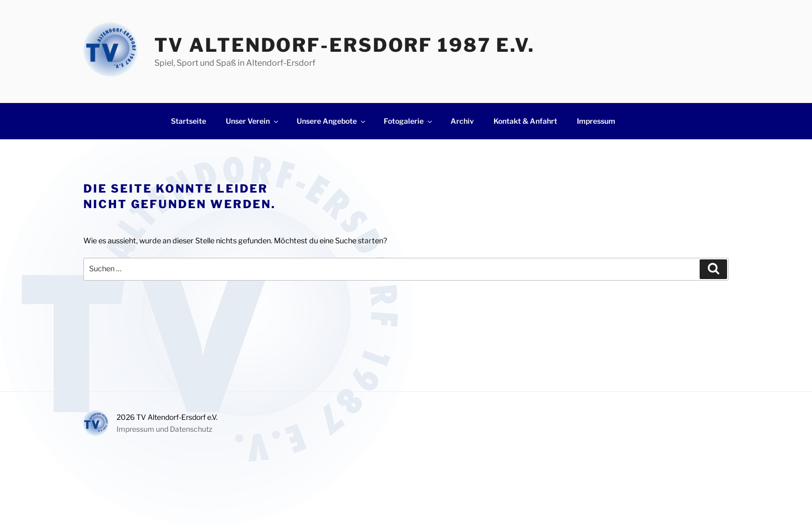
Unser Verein (253, 121)
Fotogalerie (409, 121)
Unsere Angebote (332, 121)
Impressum (596, 121)
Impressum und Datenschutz (164, 429)
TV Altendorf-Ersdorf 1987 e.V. (345, 45)
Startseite (189, 121)
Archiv (462, 121)
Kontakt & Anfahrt (525, 121)
